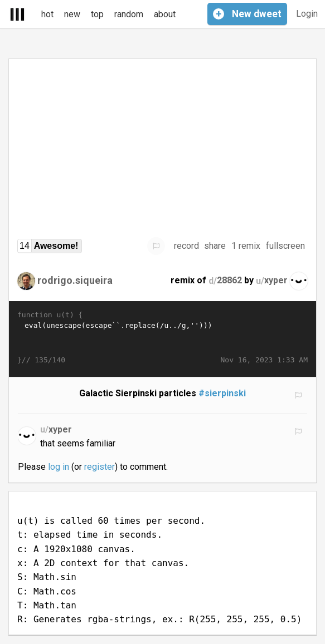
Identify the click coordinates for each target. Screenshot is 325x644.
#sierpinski (222, 393)
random (129, 14)
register (100, 467)
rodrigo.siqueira (75, 280)
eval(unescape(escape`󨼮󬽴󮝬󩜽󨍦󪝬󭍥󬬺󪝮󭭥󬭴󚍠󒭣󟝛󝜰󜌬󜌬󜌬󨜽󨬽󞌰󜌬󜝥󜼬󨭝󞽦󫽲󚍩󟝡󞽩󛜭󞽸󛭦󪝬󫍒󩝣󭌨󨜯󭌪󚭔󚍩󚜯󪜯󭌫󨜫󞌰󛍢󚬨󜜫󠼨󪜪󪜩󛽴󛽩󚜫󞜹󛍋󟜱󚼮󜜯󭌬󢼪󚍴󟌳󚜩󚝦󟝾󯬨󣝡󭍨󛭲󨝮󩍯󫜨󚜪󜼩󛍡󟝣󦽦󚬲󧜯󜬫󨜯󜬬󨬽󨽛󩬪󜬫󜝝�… (162, 338)
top (97, 14)
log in (59, 467)
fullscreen (285, 246)
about (165, 14)
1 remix (246, 246)
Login (307, 14)
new (72, 14)
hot (47, 14)
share (215, 246)
